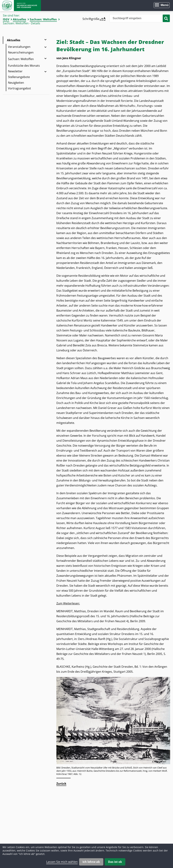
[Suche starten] (166, 18)
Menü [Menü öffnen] (164, 5)
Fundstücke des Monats (24, 66)
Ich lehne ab (91, 862)
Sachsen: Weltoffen (43, 19)
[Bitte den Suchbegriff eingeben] (140, 18)
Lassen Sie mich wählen (62, 862)
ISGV (6, 19)
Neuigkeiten (16, 83)
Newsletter (15, 71)
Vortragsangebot (19, 88)
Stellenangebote (19, 77)
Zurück (61, 784)
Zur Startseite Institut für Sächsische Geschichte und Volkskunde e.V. (20, 6)
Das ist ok (115, 862)
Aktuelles (19, 19)
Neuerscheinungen (21, 52)
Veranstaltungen (19, 47)
